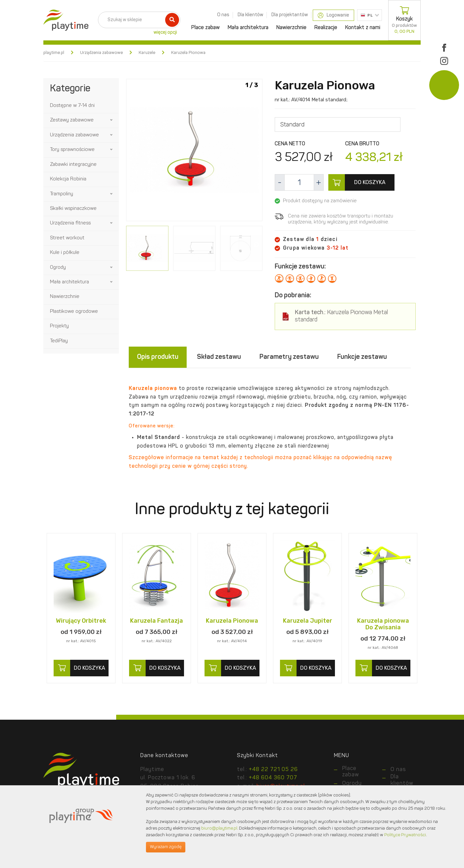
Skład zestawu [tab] (219, 357)
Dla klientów (250, 15)
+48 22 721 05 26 (273, 770)
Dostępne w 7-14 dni (72, 106)
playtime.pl (54, 53)
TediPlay (59, 341)
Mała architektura (248, 28)
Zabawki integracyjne (73, 165)
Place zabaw (206, 28)
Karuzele (147, 53)
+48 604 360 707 (273, 778)
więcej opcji (165, 32)
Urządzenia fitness (70, 223)
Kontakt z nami (363, 28)
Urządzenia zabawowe (101, 53)
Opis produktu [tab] (158, 357)
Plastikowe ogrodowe (74, 312)
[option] (194, 151)
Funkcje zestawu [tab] (362, 357)
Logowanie (333, 15)
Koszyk (404, 20)
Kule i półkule (65, 253)
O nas (223, 15)
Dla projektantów (290, 15)
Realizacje (326, 28)
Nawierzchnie (291, 28)
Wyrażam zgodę (166, 847)
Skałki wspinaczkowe (73, 209)
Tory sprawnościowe (72, 150)
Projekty (59, 326)
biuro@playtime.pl (219, 828)
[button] (112, 120)
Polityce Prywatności (405, 835)
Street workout (67, 238)
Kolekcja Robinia (68, 179)
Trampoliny (62, 194)
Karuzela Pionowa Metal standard (341, 316)
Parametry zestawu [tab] (289, 357)
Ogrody (58, 268)
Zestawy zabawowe (72, 120)
